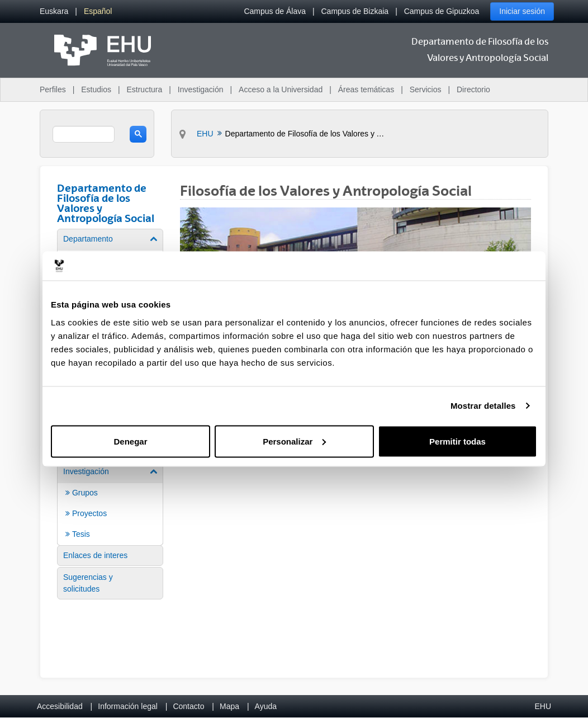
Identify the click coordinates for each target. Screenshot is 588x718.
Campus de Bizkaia (355, 11)
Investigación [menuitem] (201, 89)
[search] (84, 134)
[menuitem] (54, 11)
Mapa (229, 706)
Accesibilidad (60, 706)
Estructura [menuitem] (144, 89)
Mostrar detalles (483, 406)
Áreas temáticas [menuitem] (366, 89)
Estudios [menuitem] (96, 89)
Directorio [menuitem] (473, 89)
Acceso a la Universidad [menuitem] (281, 89)
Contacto (188, 706)
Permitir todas (457, 441)
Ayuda (266, 706)
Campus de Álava (275, 11)
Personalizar (294, 441)
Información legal (128, 706)
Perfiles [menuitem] (53, 89)
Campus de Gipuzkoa (442, 11)
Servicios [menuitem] (426, 89)
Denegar (130, 441)
